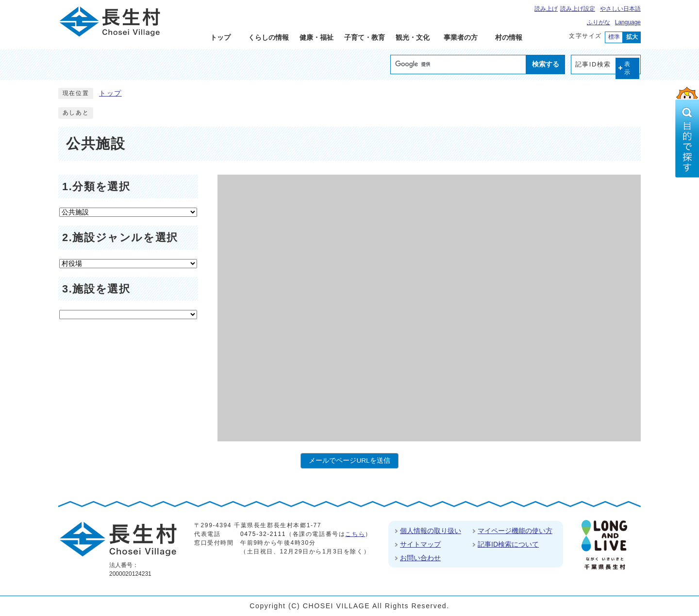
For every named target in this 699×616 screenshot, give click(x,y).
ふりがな (599, 22)
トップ (110, 93)
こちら (355, 534)
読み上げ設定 (578, 9)
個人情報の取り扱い (431, 531)
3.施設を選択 (96, 289)
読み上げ (546, 9)
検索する (546, 64)
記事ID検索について (508, 544)
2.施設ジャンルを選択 (120, 237)
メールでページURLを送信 (349, 461)
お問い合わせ (420, 558)
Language (628, 22)
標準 (614, 37)
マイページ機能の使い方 (515, 531)
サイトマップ (420, 544)
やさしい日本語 (620, 9)
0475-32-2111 (263, 534)
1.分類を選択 (96, 186)
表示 (628, 68)
